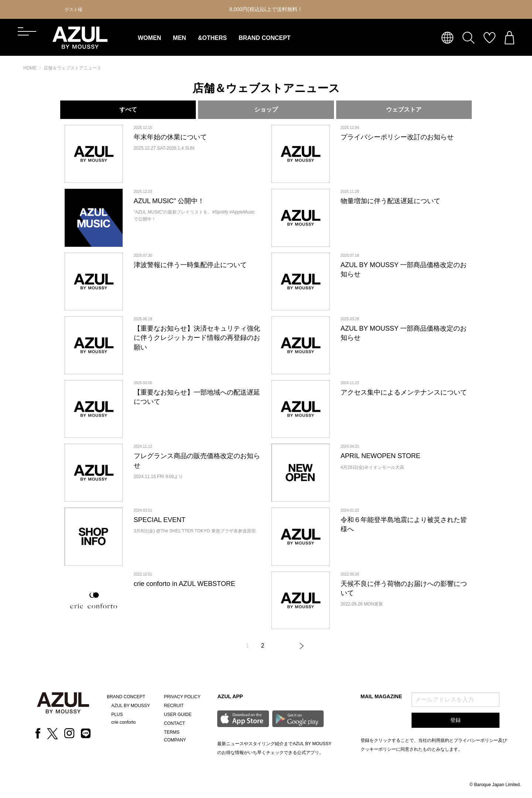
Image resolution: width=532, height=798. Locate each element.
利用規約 (440, 740)
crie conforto (123, 722)
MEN (180, 38)
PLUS (117, 715)
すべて (128, 110)
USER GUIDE (178, 715)
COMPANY (175, 740)
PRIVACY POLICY (182, 697)
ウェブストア (404, 110)
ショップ (266, 110)
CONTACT (175, 723)
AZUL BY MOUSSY (131, 706)
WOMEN (149, 38)
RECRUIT (174, 706)
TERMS (172, 732)
